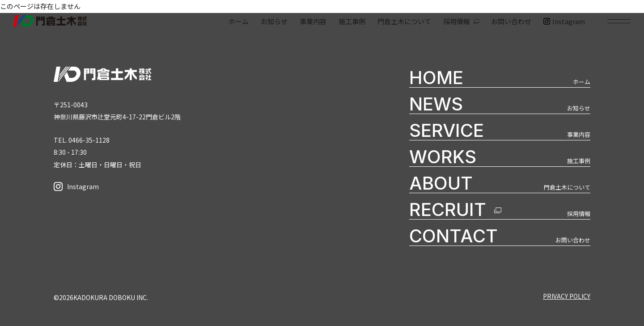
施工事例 (352, 21)
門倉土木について (404, 21)
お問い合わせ (511, 21)
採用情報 (457, 21)
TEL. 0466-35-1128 (82, 140)
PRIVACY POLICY (567, 296)
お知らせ (274, 21)
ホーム (239, 21)
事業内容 (313, 21)
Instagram (564, 21)
